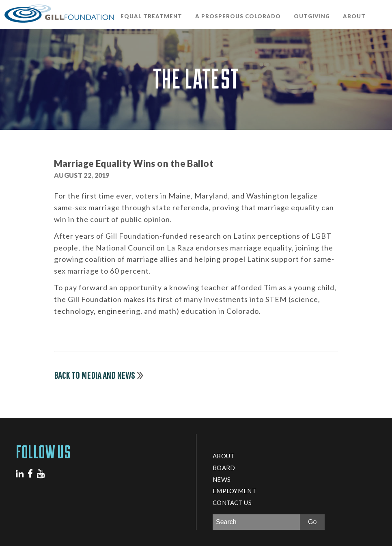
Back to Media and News (95, 375)
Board (224, 468)
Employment (234, 491)
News (222, 479)
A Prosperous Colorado (238, 16)
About (354, 16)
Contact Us (232, 503)
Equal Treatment (151, 16)
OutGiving (312, 16)
